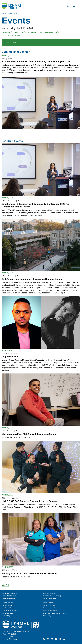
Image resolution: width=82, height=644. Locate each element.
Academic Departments (10, 593)
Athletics (33, 32)
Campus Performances (49, 32)
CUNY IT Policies (48, 603)
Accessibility (6, 616)
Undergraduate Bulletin (10, 611)
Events (16, 13)
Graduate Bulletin (8, 608)
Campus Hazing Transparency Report (54, 613)
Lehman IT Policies (49, 605)
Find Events (10, 42)
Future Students (7, 605)
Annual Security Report (50, 611)
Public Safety (47, 616)
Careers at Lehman (49, 593)
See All (5, 585)
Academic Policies (8, 613)
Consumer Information (50, 608)
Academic (7, 32)
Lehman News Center (50, 598)
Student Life (20, 32)
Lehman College (7, 13)
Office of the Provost (9, 598)
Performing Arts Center (13, 36)
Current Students (8, 603)
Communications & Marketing (52, 596)
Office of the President (9, 596)
